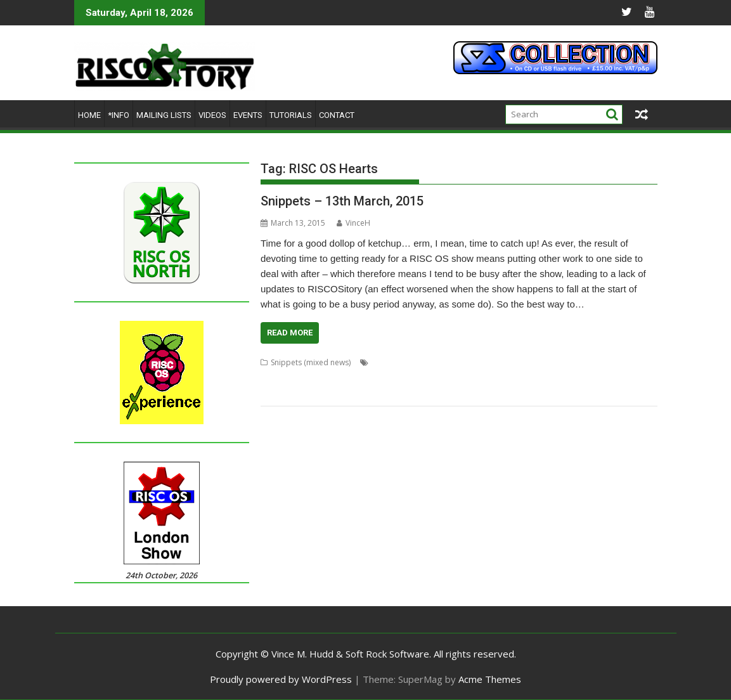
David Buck (612, 362)
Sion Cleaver (575, 393)
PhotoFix (630, 378)
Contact (337, 115)
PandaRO (491, 378)
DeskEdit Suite (286, 378)
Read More (290, 333)
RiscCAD (533, 393)
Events (248, 115)
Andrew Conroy (400, 362)
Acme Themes (490, 679)
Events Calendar (379, 378)
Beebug (447, 362)
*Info (119, 115)
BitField (530, 362)
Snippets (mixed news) (311, 362)
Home (89, 115)
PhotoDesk (590, 378)
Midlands (430, 378)
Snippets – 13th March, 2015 (342, 201)
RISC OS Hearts (486, 393)
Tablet (614, 393)
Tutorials (291, 115)
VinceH (353, 223)
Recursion (313, 393)
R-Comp (275, 393)
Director (331, 378)
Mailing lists (164, 115)
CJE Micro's (568, 362)
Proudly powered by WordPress (281, 679)
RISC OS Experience (420, 393)
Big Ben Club (489, 362)
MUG (460, 378)
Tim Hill (644, 393)
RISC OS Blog (358, 393)
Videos (212, 115)
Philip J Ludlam (539, 378)
